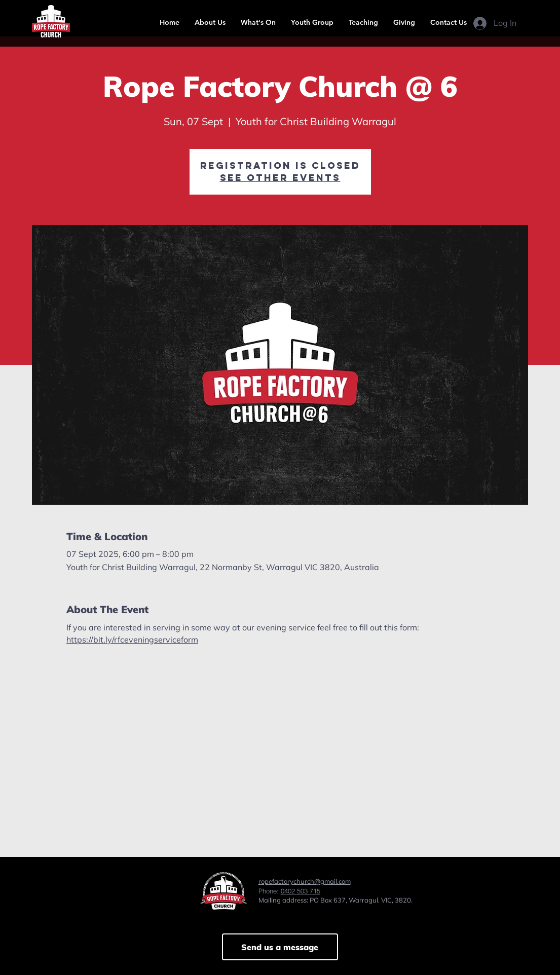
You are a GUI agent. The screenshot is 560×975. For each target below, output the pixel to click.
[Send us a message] (280, 947)
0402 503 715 (301, 891)
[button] (210, 22)
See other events (280, 178)
